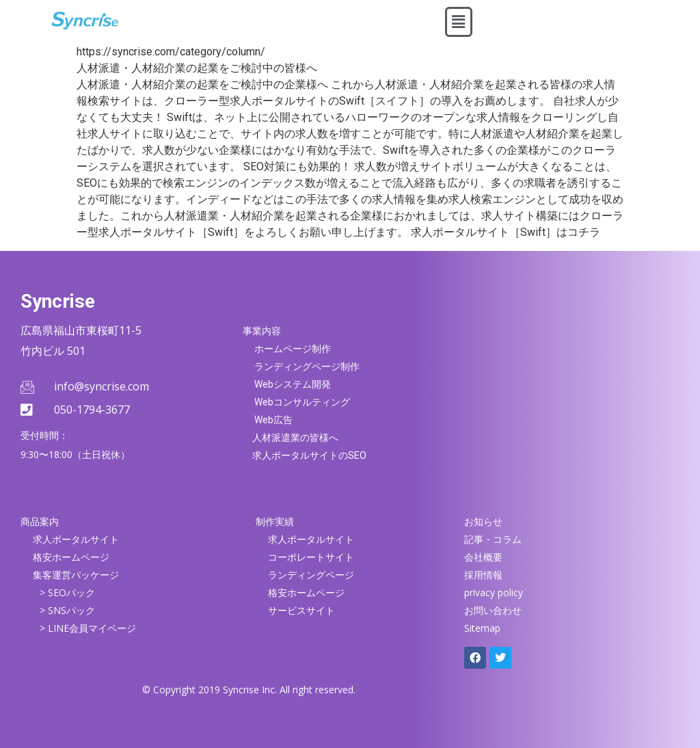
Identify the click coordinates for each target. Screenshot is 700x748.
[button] (459, 22)
